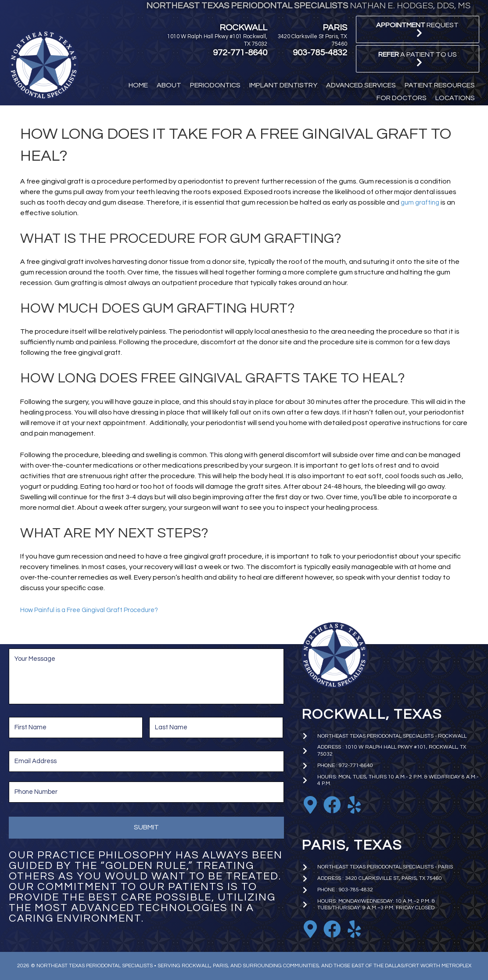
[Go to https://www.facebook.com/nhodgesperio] (332, 805)
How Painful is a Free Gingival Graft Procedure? (95, 610)
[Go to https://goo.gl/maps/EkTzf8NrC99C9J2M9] (310, 805)
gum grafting (422, 202)
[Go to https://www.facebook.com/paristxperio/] (332, 929)
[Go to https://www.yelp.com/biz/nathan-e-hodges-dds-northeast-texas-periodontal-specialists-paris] (354, 929)
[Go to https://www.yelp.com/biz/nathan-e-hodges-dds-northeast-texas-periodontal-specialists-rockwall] (354, 805)
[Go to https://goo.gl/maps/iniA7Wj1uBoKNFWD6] (310, 929)
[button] (418, 29)
